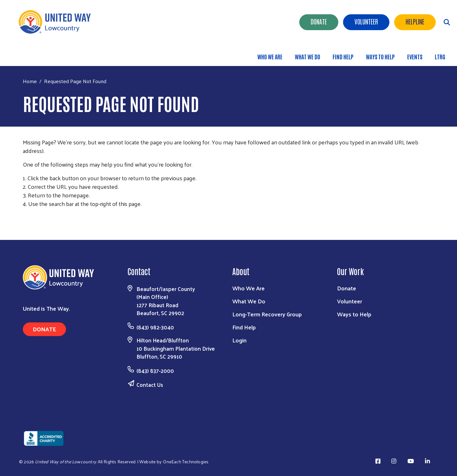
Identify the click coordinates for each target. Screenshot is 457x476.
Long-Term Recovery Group (267, 314)
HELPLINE (415, 21)
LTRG (440, 56)
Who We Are (270, 56)
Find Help (343, 56)
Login (239, 340)
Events (415, 56)
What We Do (308, 56)
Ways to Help (380, 56)
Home (30, 81)
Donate (319, 21)
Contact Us (150, 385)
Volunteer (366, 21)
